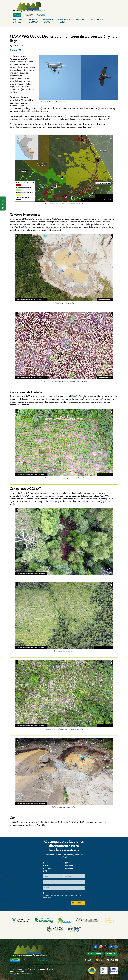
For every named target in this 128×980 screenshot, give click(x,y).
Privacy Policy (15, 974)
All (46, 871)
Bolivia (70, 863)
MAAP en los (64, 21)
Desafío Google (79, 396)
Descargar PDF (15, 50)
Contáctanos (96, 20)
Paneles (80, 20)
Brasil (47, 866)
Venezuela (71, 868)
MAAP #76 (24, 227)
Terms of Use (27, 974)
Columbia (71, 866)
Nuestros (48, 21)
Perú (46, 863)
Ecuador (48, 868)
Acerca (33, 21)
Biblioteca (19, 21)
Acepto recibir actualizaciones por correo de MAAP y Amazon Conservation (62, 896)
